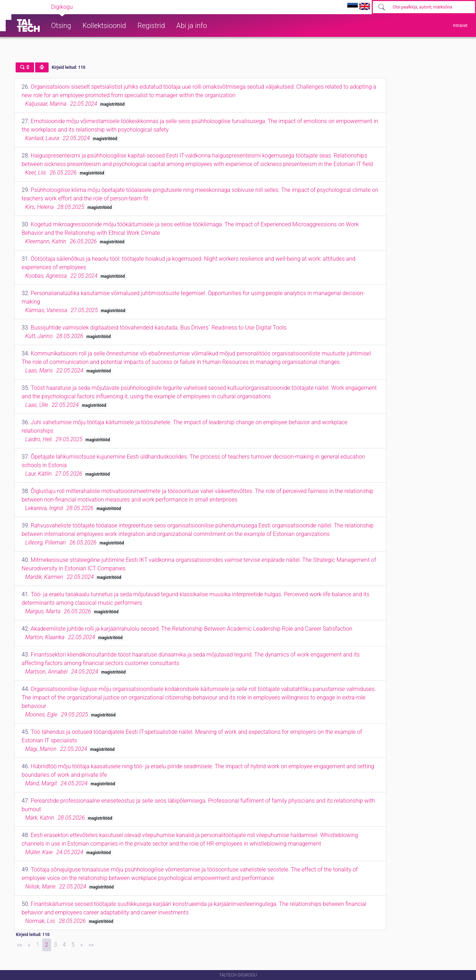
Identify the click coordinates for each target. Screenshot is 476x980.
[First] (20, 945)
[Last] (91, 945)
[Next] (81, 945)
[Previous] (29, 945)
